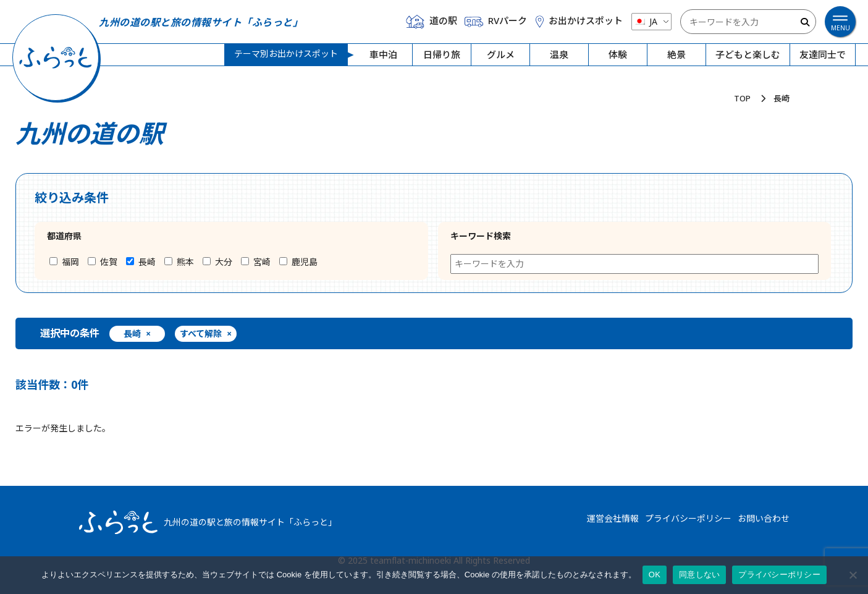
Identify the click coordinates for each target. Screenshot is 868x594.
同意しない (699, 575)
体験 (618, 55)
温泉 (559, 55)
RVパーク (496, 22)
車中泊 (383, 55)
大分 (217, 262)
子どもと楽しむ (748, 55)
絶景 (676, 55)
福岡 (64, 262)
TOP (742, 98)
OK (655, 575)
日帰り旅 (442, 55)
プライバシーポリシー (688, 518)
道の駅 (432, 22)
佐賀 (103, 262)
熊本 (179, 262)
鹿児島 (298, 262)
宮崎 (256, 262)
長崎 (141, 262)
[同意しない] (853, 575)
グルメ (501, 55)
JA (646, 21)
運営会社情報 (613, 518)
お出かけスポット (579, 21)
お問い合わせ (764, 518)
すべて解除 (206, 334)
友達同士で (823, 55)
